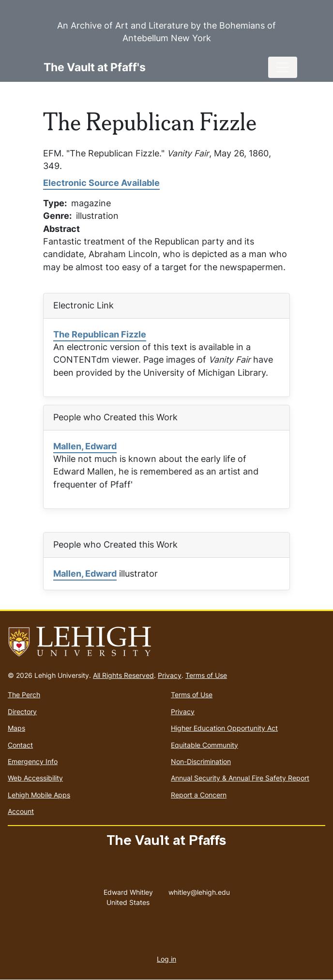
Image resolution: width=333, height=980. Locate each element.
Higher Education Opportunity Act (224, 728)
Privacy (170, 675)
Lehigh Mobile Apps (39, 795)
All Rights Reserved (123, 675)
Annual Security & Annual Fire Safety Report (240, 778)
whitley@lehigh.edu (199, 890)
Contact (20, 745)
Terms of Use (206, 675)
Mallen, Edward (85, 446)
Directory (22, 712)
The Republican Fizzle (100, 334)
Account (21, 811)
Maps (16, 728)
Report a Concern (199, 795)
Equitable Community (204, 745)
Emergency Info (33, 761)
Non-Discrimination (201, 761)
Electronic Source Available (101, 183)
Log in (166, 959)
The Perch (24, 695)
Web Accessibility (35, 778)
